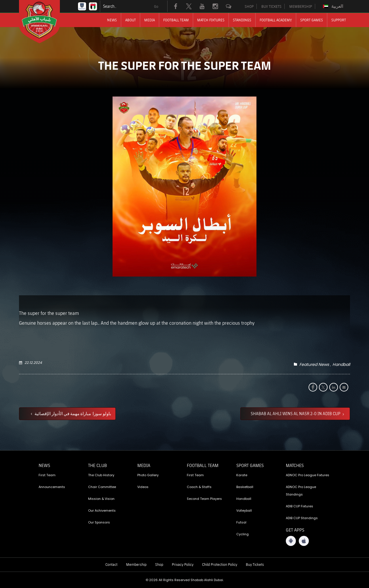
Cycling (242, 534)
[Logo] (45, 22)
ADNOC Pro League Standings (301, 491)
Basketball (245, 487)
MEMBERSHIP (301, 6)
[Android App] (291, 541)
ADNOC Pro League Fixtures (308, 475)
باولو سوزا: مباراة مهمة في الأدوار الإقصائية (72, 413)
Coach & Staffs (199, 487)
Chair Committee (102, 487)
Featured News (314, 364)
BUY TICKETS (271, 6)
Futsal (241, 522)
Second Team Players (204, 499)
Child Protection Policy (220, 564)
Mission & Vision (101, 499)
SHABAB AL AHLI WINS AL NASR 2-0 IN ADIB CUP (296, 413)
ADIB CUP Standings (302, 518)
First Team (47, 475)
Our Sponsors (99, 522)
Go (156, 6)
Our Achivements (102, 511)
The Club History (101, 475)
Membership (136, 564)
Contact (111, 564)
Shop (159, 564)
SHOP (249, 6)
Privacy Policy (183, 564)
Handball (341, 364)
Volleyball (244, 511)
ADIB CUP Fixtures (299, 506)
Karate (242, 475)
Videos (143, 487)
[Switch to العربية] (334, 6)
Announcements (52, 487)
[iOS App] (304, 541)
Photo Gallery (148, 475)
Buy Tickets (255, 564)
